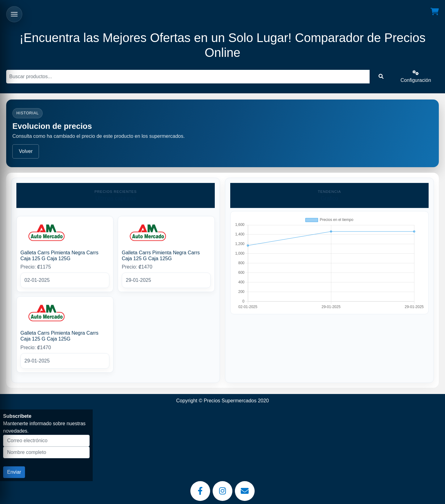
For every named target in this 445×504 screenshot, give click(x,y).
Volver (26, 151)
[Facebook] (200, 491)
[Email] (245, 491)
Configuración (416, 76)
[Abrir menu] (14, 14)
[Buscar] (188, 77)
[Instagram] (222, 491)
